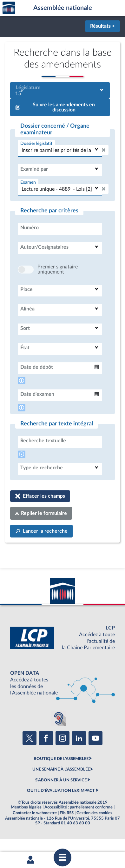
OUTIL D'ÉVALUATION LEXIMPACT (61, 810)
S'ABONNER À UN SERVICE (61, 799)
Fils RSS (67, 832)
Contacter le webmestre (35, 832)
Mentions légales (26, 826)
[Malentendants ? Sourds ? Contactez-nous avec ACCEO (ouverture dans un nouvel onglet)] (59, 737)
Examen (28, 182)
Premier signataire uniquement (58, 288)
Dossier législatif (36, 143)
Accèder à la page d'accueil (9, 8)
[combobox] (60, 90)
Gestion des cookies (94, 832)
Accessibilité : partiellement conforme (79, 826)
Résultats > (102, 26)
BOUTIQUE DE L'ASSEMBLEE (61, 778)
